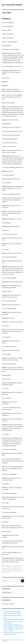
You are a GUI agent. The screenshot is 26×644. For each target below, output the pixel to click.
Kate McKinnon (19, 568)
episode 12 (4, 568)
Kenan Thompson (6, 570)
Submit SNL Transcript (8, 604)
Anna (4, 567)
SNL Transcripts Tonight (12, 5)
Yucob (19, 571)
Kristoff (12, 570)
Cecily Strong (16, 567)
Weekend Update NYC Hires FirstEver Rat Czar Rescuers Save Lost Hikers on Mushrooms (14, 621)
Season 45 (12, 571)
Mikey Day (4, 571)
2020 (22, 565)
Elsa (20, 567)
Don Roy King (7, 565)
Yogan (16, 571)
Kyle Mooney (17, 570)
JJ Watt (13, 568)
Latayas (22, 570)
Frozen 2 (6, 19)
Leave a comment (6, 573)
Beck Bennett (9, 567)
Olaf (8, 571)
